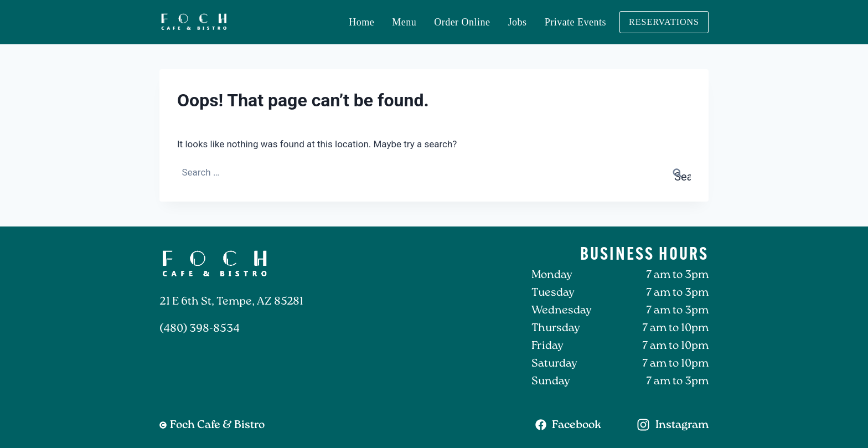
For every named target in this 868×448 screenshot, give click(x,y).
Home (361, 22)
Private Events (575, 22)
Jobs (518, 22)
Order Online (462, 22)
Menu (404, 22)
